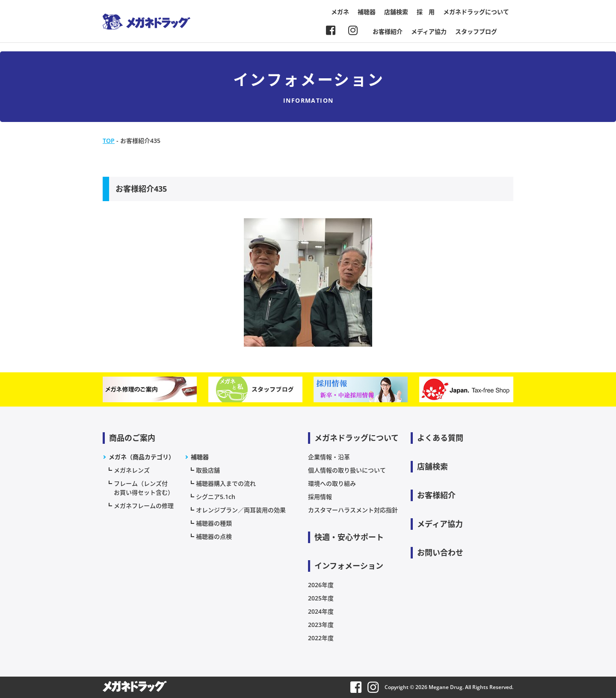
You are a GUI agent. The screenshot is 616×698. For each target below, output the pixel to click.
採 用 (426, 12)
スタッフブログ (476, 31)
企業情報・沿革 (329, 457)
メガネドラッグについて (476, 12)
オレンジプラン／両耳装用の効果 (241, 510)
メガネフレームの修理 (144, 506)
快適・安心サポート (349, 537)
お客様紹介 (388, 31)
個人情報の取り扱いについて (347, 470)
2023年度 (321, 625)
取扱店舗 (208, 470)
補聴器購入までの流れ (226, 483)
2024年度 (321, 611)
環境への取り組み (332, 483)
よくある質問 (440, 438)
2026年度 (321, 585)
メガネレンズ (132, 470)
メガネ (340, 12)
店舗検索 (396, 12)
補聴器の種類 (214, 523)
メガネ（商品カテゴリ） (142, 457)
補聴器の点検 (214, 536)
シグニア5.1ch (216, 497)
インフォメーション (349, 566)
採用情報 (320, 497)
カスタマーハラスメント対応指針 (353, 510)
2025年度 (321, 598)
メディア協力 (429, 31)
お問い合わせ (440, 552)
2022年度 (321, 638)
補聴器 (367, 12)
